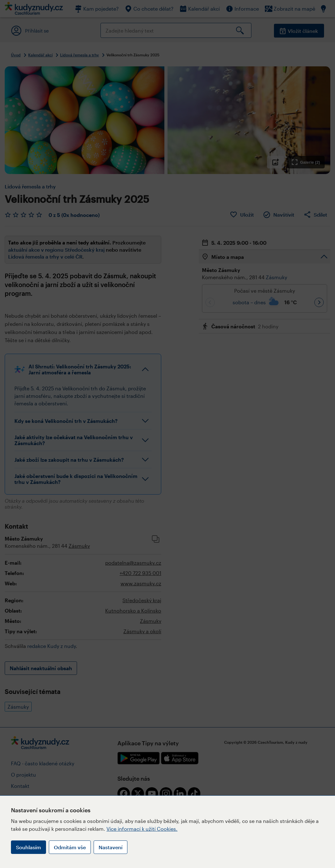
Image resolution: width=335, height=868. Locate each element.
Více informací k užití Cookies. (142, 829)
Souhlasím (28, 847)
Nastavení (111, 847)
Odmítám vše (70, 847)
